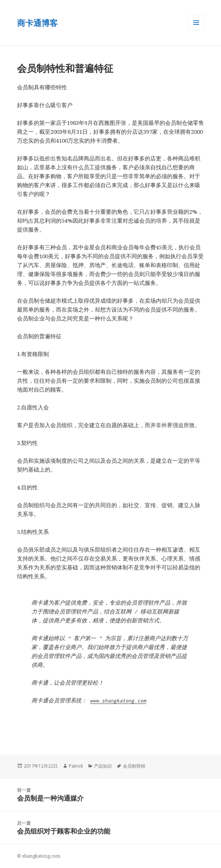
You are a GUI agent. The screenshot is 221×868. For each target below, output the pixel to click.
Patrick (76, 766)
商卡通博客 (37, 23)
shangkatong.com (41, 856)
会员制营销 (134, 766)
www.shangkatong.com (118, 701)
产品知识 (103, 766)
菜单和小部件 (196, 30)
